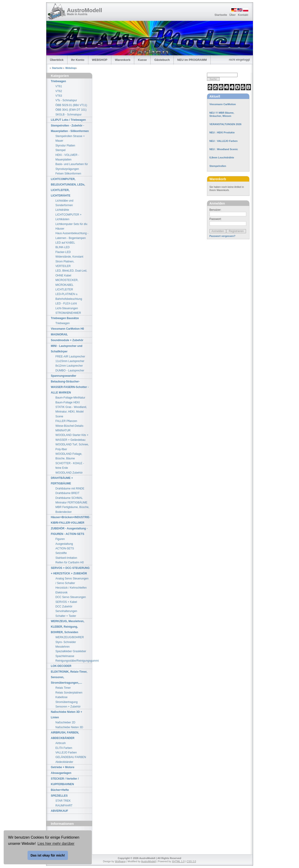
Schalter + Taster (66, 616)
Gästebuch (162, 60)
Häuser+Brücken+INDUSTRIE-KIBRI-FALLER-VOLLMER (71, 520)
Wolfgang (120, 861)
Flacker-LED (63, 252)
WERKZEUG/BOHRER (70, 637)
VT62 (59, 91)
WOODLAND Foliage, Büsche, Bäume (69, 456)
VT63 (59, 96)
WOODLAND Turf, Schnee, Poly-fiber (72, 447)
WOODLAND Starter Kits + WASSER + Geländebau (72, 437)
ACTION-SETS (65, 548)
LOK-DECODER (61, 666)
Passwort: (216, 219)
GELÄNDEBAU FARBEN (71, 757)
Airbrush (61, 743)
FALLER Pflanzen (66, 421)
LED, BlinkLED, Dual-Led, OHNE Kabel (71, 273)
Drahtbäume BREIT (68, 493)
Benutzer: (215, 210)
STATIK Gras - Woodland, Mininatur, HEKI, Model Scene (71, 412)
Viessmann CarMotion (223, 104)
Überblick (57, 60)
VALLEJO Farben (66, 753)
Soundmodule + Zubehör (67, 340)
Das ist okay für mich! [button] (48, 855)
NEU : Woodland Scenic (224, 149)
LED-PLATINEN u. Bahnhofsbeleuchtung (69, 296)
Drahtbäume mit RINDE (70, 489)
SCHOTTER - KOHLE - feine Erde (70, 466)
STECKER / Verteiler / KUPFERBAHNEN (65, 781)
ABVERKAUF (60, 811)
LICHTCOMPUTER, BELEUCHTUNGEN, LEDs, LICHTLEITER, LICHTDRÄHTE (68, 187)
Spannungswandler (64, 376)
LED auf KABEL (65, 243)
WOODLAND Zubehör (69, 473)
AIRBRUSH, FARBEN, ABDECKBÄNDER (65, 735)
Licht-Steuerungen (67, 308)
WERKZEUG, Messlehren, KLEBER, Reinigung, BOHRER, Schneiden (68, 627)
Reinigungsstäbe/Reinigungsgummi (74, 661)
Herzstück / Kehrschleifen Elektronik (71, 590)
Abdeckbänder (64, 762)
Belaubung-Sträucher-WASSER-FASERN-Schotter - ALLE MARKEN (70, 387)
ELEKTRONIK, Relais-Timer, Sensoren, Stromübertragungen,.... (69, 677)
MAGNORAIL (59, 334)
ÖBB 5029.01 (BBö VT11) (71, 105)
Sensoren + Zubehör (68, 707)
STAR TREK (63, 801)
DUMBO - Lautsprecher (70, 371)
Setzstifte (61, 553)
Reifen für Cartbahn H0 (70, 562)
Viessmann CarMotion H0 (67, 329)
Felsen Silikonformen (68, 174)
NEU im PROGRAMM (192, 60)
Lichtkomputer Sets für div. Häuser (72, 226)
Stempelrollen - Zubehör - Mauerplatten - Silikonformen (70, 128)
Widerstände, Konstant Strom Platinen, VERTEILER (69, 261)
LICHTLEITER (64, 289)
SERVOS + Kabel (66, 602)
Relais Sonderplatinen (69, 693)
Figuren (60, 539)
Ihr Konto (78, 60)
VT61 (59, 86)
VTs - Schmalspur (66, 100)
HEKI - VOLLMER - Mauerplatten (67, 157)
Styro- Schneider (66, 642)
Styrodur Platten (65, 146)
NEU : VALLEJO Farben (224, 141)
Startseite (221, 15)
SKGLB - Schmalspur (69, 115)
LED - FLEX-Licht (66, 303)
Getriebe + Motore (63, 767)
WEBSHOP (100, 60)
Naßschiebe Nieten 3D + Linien (67, 715)
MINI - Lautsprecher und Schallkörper (67, 349)
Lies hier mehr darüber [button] (56, 844)
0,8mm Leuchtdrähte (222, 157)
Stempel (61, 150)
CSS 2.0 (191, 861)
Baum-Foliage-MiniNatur (70, 398)
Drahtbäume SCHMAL (69, 498)
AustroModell (85, 10)
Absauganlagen (61, 773)
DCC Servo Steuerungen (71, 597)
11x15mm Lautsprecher (70, 361)
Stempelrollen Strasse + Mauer (70, 138)
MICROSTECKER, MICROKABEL (67, 282)
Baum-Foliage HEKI (68, 402)
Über (232, 15)
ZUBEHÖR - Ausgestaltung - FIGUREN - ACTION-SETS (69, 531)
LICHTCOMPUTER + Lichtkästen (69, 217)
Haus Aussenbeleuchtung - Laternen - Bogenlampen (72, 236)
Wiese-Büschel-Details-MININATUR (70, 428)
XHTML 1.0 (178, 861)
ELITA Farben (64, 748)
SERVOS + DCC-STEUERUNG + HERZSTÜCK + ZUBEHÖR (70, 571)
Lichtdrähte (62, 210)
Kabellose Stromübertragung (67, 699)
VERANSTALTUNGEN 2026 (226, 124)
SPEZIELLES (59, 796)
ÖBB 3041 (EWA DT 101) (71, 110)
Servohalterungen (66, 611)
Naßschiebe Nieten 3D (69, 727)
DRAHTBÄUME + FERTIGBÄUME (62, 481)
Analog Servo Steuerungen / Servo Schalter (72, 581)
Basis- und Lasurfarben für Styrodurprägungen (72, 166)
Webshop (71, 68)
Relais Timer (63, 688)
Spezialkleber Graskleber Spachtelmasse (71, 654)
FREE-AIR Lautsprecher (70, 357)
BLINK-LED (63, 247)
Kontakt (243, 15)
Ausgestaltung (64, 544)
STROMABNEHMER (68, 313)
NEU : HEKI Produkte (222, 132)
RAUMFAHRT (64, 806)
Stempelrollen (218, 166)
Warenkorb (123, 60)
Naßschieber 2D (66, 722)
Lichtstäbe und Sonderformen (64, 203)
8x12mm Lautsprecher (69, 366)
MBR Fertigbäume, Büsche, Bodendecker (72, 509)
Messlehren (63, 647)
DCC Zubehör (64, 607)
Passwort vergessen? (222, 236)
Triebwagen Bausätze (65, 318)
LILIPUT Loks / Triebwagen (68, 120)
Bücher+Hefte (60, 790)
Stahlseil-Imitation (66, 558)
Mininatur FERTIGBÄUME (71, 503)
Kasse (142, 60)
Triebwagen (59, 81)
